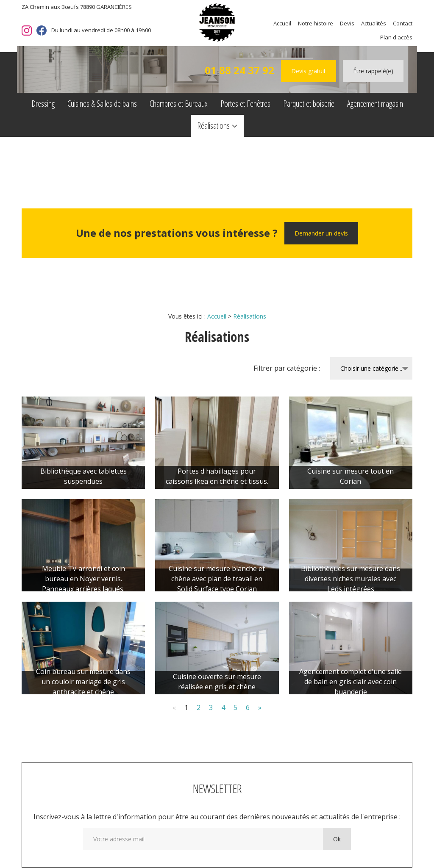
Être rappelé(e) (373, 71)
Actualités (374, 23)
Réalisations (213, 126)
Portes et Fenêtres (245, 104)
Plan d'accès (396, 37)
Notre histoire (316, 23)
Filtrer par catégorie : (287, 368)
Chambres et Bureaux (179, 104)
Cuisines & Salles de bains (102, 104)
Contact (403, 23)
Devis (347, 23)
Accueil (282, 23)
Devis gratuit (309, 71)
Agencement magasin (375, 104)
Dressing (43, 104)
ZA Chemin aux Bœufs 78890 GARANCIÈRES (77, 7)
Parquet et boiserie (309, 104)
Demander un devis (321, 233)
